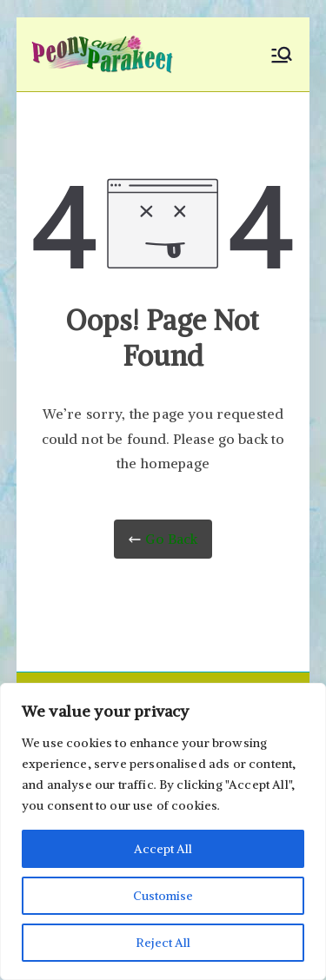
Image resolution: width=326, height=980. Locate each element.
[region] (163, 831)
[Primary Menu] (282, 55)
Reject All (163, 943)
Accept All (163, 849)
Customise (163, 896)
